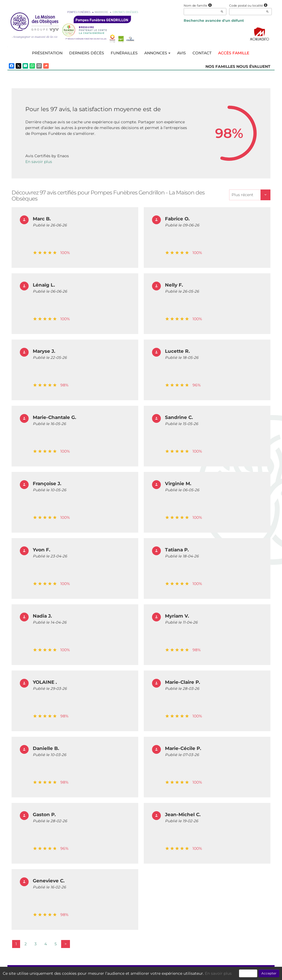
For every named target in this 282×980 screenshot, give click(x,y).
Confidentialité (138, 973)
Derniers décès (87, 53)
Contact (202, 53)
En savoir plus (39, 162)
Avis (181, 53)
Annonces (157, 53)
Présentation (47, 53)
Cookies (164, 973)
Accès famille (234, 53)
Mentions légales (191, 973)
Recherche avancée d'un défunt (214, 20)
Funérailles (124, 53)
